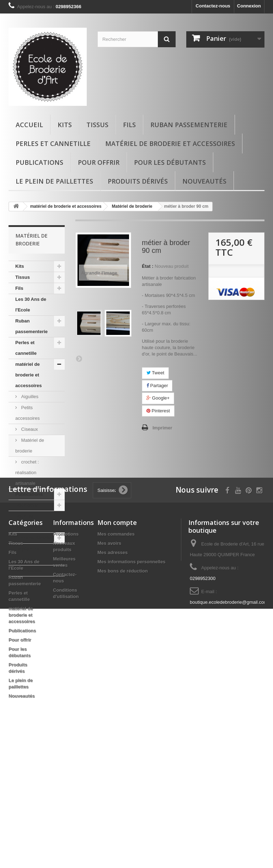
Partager (157, 386)
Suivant (79, 358)
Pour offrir (99, 162)
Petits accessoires (28, 413)
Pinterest (158, 411)
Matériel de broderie (30, 446)
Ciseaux (29, 429)
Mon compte (117, 650)
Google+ (158, 398)
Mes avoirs (109, 670)
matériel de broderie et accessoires (170, 143)
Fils (129, 125)
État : (148, 266)
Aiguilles (29, 397)
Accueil (29, 125)
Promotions (66, 661)
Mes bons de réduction (123, 698)
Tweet (155, 373)
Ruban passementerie (189, 125)
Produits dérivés (138, 181)
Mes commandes (116, 661)
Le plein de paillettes (54, 181)
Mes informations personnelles (131, 689)
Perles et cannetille (53, 143)
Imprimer (162, 428)
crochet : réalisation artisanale (27, 473)
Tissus (97, 125)
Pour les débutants (170, 162)
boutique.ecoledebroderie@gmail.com (229, 729)
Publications (39, 162)
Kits (65, 125)
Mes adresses (113, 680)
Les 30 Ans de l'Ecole (31, 305)
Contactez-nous (213, 6)
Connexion (249, 6)
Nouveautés (204, 181)
